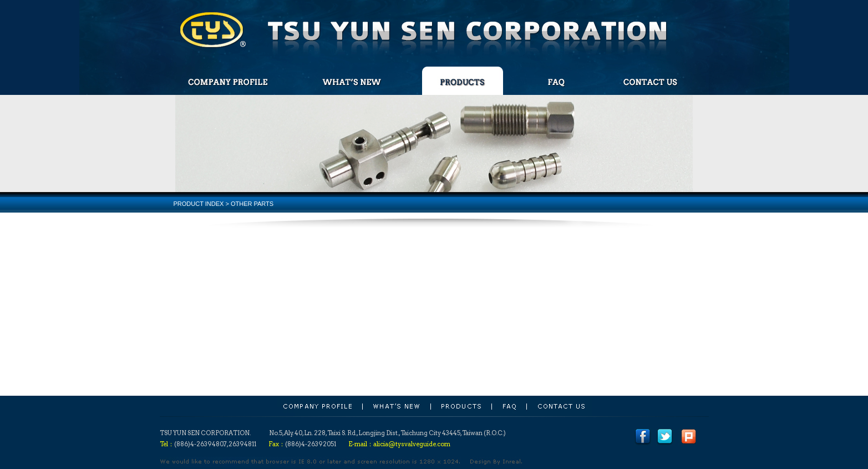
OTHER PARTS (252, 204)
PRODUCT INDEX (199, 204)
